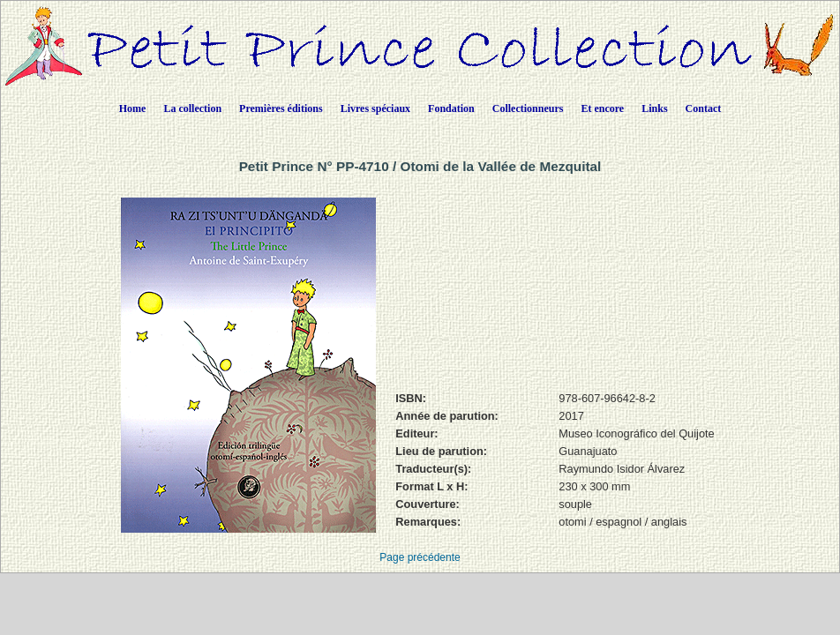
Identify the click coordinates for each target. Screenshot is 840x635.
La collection (192, 108)
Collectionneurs (528, 108)
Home (133, 108)
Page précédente (420, 557)
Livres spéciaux (375, 108)
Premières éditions (281, 108)
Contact (704, 108)
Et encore (602, 108)
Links (654, 108)
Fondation (451, 108)
